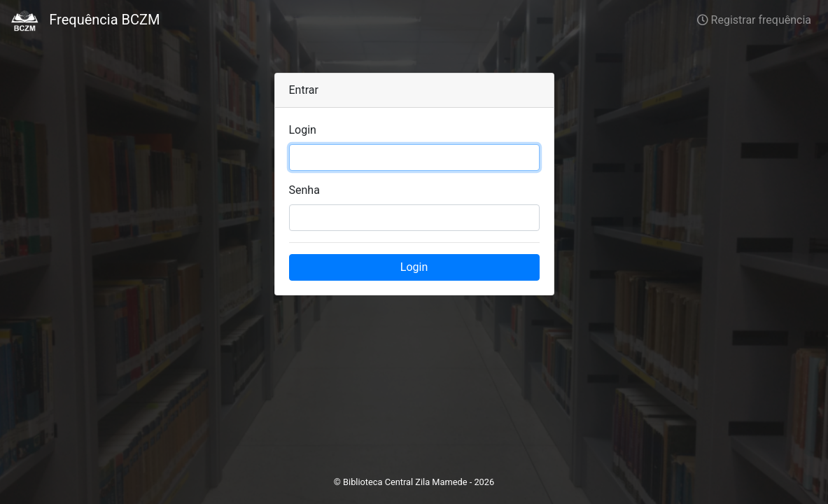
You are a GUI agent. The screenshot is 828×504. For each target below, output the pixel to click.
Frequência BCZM (85, 21)
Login (303, 130)
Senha (304, 190)
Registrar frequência (754, 20)
